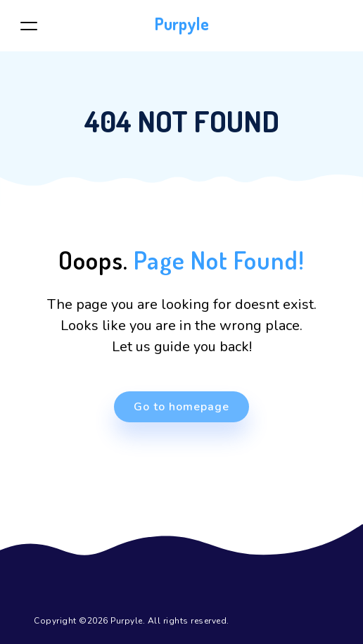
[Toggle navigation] (29, 26)
